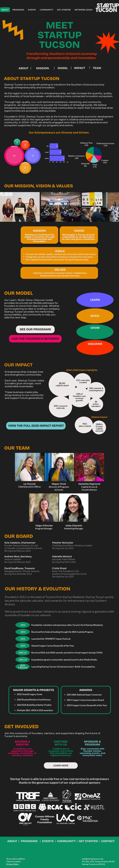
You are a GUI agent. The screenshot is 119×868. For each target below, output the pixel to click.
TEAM (97, 68)
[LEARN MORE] (61, 765)
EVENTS (48, 841)
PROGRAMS (29, 841)
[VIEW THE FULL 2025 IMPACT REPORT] (36, 426)
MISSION (43, 68)
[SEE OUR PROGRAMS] (35, 329)
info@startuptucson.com (93, 859)
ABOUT (23, 68)
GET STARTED (88, 841)
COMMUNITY (66, 841)
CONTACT (108, 841)
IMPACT (80, 68)
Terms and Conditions (16, 859)
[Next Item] (115, 207)
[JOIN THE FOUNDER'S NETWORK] (35, 339)
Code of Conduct (14, 861)
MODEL (63, 68)
